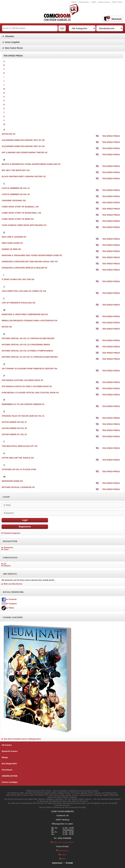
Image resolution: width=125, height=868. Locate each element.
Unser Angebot (12, 42)
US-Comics (7, 745)
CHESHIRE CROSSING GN (14, 200)
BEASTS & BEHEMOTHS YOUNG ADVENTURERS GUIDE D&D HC (31, 164)
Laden (62, 855)
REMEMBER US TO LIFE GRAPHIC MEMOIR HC (23, 404)
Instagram (9, 604)
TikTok (8, 608)
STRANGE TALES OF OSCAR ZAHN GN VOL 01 (23, 416)
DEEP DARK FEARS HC (12, 243)
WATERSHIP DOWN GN (12, 481)
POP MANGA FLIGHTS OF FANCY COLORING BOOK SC (27, 386)
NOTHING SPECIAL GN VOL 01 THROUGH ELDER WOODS (28, 338)
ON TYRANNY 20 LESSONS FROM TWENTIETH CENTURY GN (29, 369)
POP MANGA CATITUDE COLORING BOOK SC (23, 380)
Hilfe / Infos (117, 2)
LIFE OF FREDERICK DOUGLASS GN (18, 303)
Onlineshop (63, 851)
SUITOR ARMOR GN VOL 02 (14, 428)
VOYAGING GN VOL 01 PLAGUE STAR (19, 469)
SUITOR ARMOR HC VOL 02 (14, 434)
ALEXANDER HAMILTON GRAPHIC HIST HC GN (23, 140)
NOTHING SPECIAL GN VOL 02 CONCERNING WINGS (26, 345)
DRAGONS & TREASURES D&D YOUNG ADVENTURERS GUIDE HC (32, 255)
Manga (5, 757)
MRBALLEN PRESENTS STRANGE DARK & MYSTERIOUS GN (29, 321)
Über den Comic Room (62, 842)
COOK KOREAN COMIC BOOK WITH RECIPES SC (24, 225)
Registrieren (25, 527)
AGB (94, 2)
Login (25, 520)
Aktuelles (10, 36)
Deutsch (7, 566)
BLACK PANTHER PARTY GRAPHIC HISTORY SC (24, 176)
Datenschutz (104, 2)
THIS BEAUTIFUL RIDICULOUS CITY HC (20, 446)
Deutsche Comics (10, 751)
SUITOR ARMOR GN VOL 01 (14, 422)
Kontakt (69, 863)
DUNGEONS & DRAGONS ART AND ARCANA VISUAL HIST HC (30, 262)
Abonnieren (8, 548)
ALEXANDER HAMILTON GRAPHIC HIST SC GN (23, 146)
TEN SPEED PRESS (111, 136)
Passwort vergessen (12, 533)
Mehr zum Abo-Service (12, 584)
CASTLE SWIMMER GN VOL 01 (16, 188)
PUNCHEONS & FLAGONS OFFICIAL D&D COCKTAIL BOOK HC (30, 393)
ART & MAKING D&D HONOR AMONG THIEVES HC (25, 152)
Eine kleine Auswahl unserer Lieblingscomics (21, 739)
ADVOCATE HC (9, 134)
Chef (62, 859)
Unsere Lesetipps (10, 782)
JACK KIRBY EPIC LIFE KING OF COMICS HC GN (24, 291)
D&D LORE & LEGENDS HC (14, 237)
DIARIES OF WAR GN (11, 249)
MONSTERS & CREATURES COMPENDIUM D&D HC (25, 314)
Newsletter (84, 2)
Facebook (9, 599)
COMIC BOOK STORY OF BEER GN (18, 219)
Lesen (6, 549)
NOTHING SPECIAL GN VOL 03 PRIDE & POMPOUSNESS (27, 351)
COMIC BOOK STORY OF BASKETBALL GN (21, 213)
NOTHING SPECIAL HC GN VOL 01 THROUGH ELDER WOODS (30, 357)
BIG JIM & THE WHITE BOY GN (16, 170)
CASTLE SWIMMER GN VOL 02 (16, 194)
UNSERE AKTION (10, 776)
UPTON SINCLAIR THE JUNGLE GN (18, 458)
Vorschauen (7, 770)
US (5, 564)
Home (74, 2)
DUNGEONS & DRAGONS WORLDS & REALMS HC (25, 268)
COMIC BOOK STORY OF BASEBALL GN (20, 207)
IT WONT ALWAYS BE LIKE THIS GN (18, 279)
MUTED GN (7, 327)
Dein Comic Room (14, 48)
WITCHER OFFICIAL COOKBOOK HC (18, 487)
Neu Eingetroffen (9, 764)
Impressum (57, 863)
